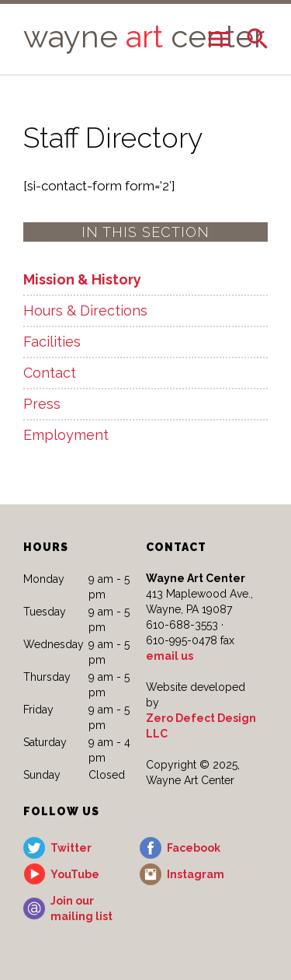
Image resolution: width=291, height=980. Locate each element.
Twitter (71, 848)
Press (42, 404)
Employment (66, 435)
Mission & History (82, 279)
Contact (50, 373)
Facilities (52, 342)
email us (170, 656)
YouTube (75, 874)
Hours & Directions (85, 310)
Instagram (196, 874)
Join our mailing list (81, 909)
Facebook (194, 848)
